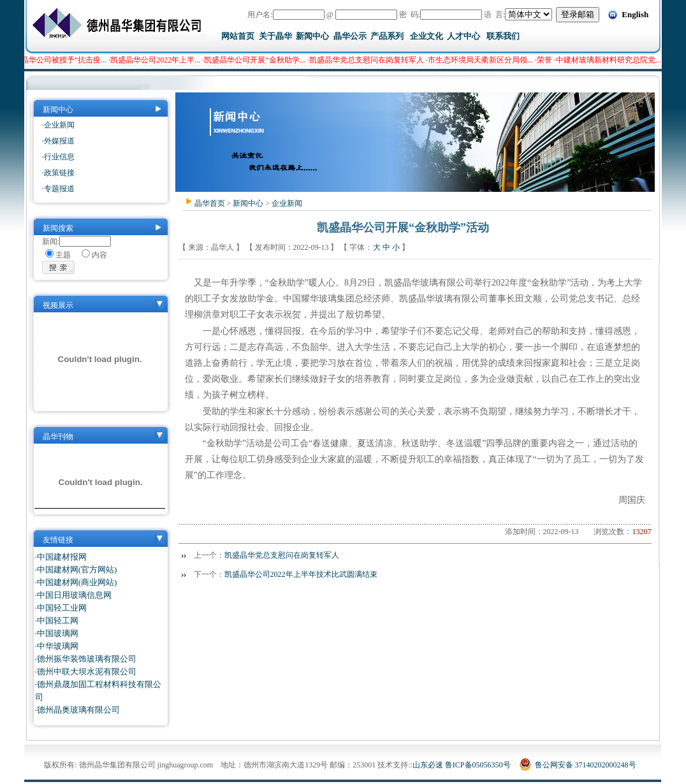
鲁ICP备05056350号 (478, 765)
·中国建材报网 (61, 557)
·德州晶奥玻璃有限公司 (77, 710)
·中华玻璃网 (57, 646)
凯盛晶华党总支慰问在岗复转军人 (282, 555)
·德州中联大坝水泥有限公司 (86, 671)
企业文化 (427, 36)
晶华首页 (210, 203)
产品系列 (387, 36)
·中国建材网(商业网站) (76, 582)
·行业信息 (58, 157)
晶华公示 (350, 36)
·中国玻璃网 (57, 633)
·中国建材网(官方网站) (76, 570)
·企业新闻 (58, 125)
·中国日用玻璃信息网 (73, 595)
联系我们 (503, 36)
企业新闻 (287, 203)
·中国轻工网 (57, 621)
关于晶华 (275, 36)
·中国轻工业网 (61, 608)
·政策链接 (58, 173)
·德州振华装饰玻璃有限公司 (86, 659)
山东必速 (428, 765)
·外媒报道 (58, 141)
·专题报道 (58, 189)
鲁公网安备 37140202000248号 (578, 765)
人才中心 (463, 36)
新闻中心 (312, 36)
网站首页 (238, 36)
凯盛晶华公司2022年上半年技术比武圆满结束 (301, 574)
